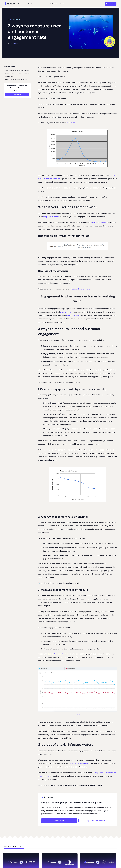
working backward (74, 315)
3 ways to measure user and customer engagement (17, 75)
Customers (53, 4)
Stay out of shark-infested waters (16, 79)
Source (78, 714)
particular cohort (99, 223)
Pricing (62, 4)
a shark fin (71, 123)
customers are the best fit (80, 763)
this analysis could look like (59, 654)
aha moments (66, 312)
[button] (21, 4)
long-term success (51, 217)
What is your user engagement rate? (17, 71)
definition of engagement (80, 289)
